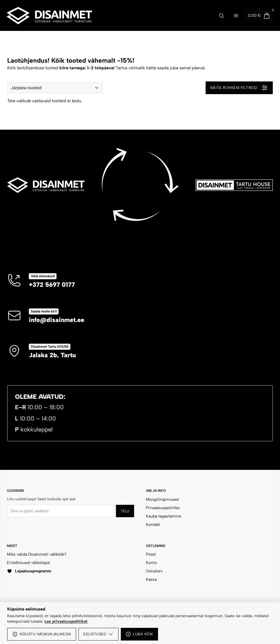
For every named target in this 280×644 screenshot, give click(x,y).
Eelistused (98, 634)
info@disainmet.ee (57, 320)
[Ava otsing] (221, 16)
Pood (151, 554)
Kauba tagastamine (164, 516)
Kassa (151, 579)
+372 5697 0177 (52, 284)
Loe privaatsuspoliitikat (66, 621)
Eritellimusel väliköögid (28, 563)
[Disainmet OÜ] (107, 16)
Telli (125, 511)
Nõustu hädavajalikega (42, 634)
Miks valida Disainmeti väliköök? (37, 554)
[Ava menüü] (236, 16)
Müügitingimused (162, 499)
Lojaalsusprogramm (29, 571)
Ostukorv (154, 571)
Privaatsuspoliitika (163, 508)
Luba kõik (139, 634)
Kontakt (153, 525)
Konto (151, 563)
